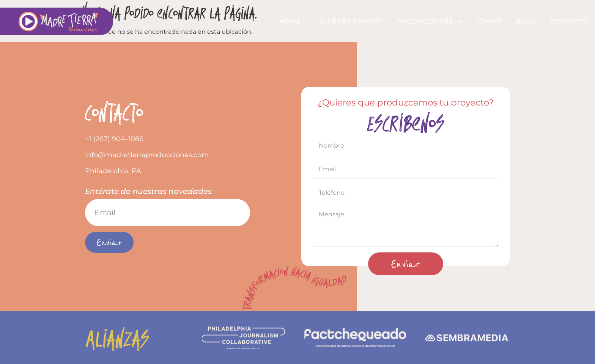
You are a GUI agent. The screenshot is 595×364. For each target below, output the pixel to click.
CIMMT (490, 21)
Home (290, 21)
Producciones (430, 22)
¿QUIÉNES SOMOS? (349, 21)
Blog (526, 21)
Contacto (569, 21)
